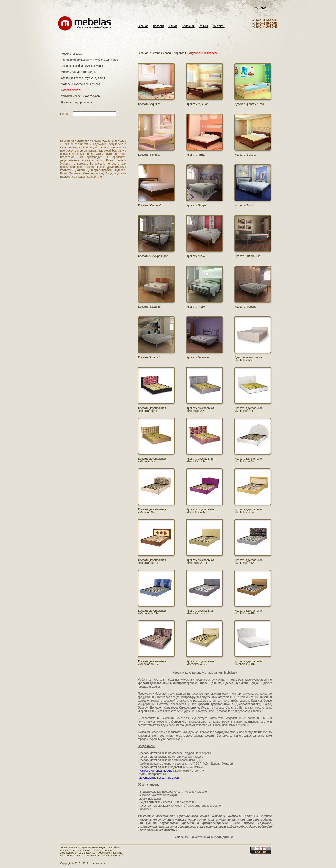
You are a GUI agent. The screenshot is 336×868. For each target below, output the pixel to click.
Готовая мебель (71, 90)
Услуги (204, 26)
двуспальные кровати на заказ (159, 778)
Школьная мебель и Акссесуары (82, 66)
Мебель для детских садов (78, 72)
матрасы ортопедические (156, 771)
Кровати (181, 53)
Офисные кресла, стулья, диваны (83, 78)
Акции (173, 26)
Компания (188, 26)
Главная (143, 26)
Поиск (64, 114)
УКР (263, 8)
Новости (158, 26)
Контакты (219, 26)
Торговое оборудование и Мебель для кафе (89, 60)
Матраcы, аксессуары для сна (80, 84)
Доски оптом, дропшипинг (78, 102)
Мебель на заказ (72, 54)
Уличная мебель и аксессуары (81, 96)
